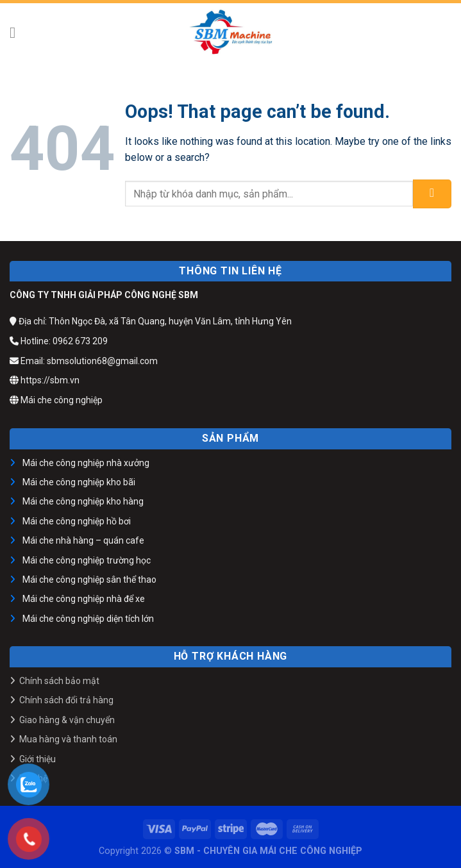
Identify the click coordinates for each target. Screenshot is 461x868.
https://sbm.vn (45, 380)
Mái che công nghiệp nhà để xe (84, 599)
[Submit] (432, 194)
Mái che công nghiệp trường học (87, 560)
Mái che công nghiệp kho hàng (83, 501)
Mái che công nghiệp (56, 400)
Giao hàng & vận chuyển (67, 720)
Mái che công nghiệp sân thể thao (89, 580)
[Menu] (17, 32)
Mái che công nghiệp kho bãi (79, 482)
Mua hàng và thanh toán (68, 739)
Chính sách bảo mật (59, 681)
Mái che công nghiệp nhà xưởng (86, 463)
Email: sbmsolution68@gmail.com (84, 361)
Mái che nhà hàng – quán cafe (83, 540)
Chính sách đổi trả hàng (66, 700)
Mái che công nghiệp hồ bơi (77, 521)
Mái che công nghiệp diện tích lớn (88, 619)
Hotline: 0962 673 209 (59, 341)
